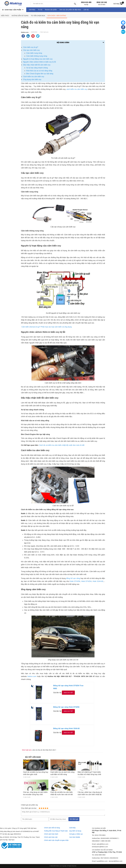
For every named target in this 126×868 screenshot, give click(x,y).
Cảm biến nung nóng (34, 53)
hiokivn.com (32, 676)
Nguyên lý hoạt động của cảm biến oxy (38, 59)
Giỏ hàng (119, 3)
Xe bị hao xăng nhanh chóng (37, 68)
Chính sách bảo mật (51, 837)
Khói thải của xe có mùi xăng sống (39, 71)
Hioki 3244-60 (98, 581)
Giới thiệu (32, 10)
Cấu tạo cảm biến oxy (31, 50)
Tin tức (40, 10)
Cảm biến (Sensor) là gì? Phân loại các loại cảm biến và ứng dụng (47, 327)
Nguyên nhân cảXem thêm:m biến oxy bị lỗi (39, 62)
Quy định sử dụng (75, 831)
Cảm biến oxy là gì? (31, 47)
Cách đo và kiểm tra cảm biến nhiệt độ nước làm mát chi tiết (62, 445)
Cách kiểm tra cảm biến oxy (34, 77)
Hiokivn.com (25, 32)
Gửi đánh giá (74, 819)
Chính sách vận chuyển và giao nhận (56, 840)
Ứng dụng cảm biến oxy (32, 79)
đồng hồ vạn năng (73, 578)
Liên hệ (86, 10)
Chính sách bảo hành (51, 834)
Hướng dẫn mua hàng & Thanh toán (56, 831)
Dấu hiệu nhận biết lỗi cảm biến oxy (37, 65)
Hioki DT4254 (86, 581)
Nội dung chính (63, 42)
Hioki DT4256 (75, 581)
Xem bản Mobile (75, 837)
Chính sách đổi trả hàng (52, 828)
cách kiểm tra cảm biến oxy (77, 89)
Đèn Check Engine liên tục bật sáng (40, 74)
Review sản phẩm (51, 10)
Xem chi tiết (68, 693)
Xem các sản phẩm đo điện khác (70, 10)
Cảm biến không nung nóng (37, 56)
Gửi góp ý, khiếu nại (76, 834)
